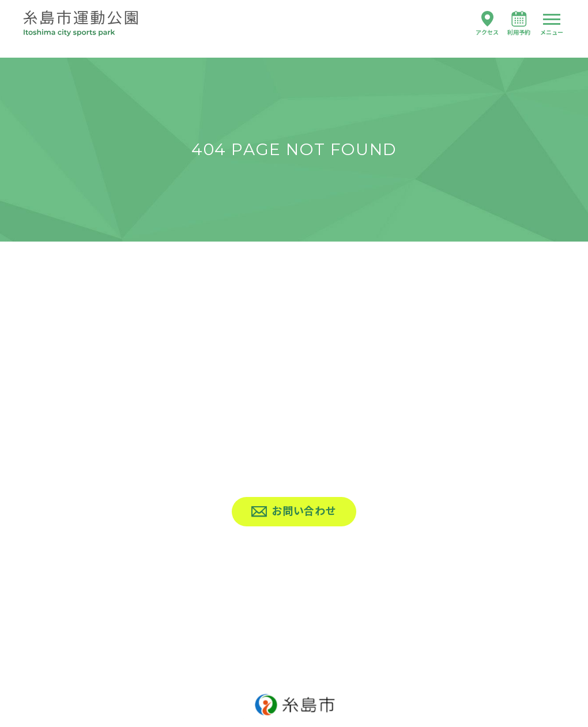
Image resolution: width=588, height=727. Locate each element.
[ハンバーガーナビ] (552, 25)
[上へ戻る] (294, 583)
